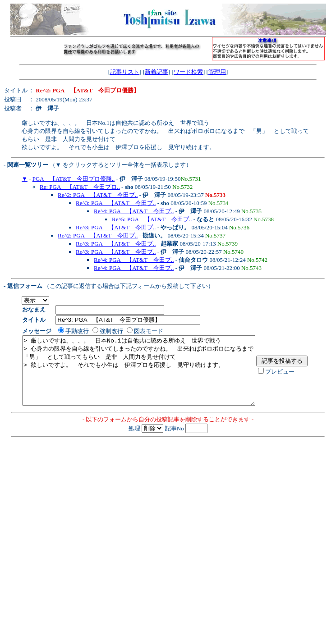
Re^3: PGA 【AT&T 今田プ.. (116, 203)
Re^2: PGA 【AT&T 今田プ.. (98, 195)
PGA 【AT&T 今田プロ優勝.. (74, 179)
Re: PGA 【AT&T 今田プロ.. (80, 187)
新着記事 (156, 72)
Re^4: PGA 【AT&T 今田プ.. (134, 211)
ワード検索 (188, 72)
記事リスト (125, 72)
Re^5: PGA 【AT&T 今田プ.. (152, 219)
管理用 (217, 72)
